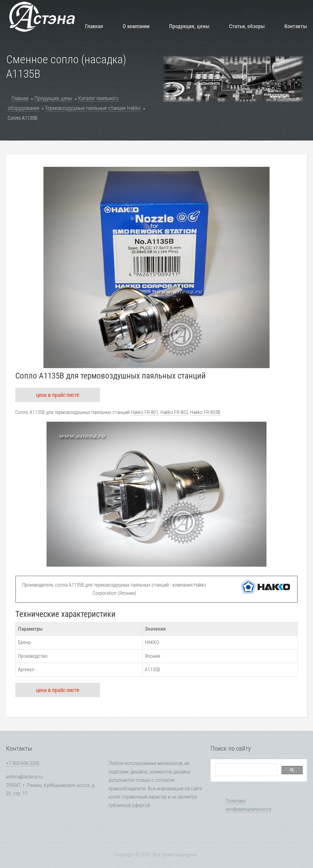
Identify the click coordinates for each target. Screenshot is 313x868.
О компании (136, 26)
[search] (245, 770)
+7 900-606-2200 (23, 763)
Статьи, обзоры (247, 26)
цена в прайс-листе (58, 395)
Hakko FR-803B (205, 412)
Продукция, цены (189, 26)
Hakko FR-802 (174, 412)
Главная (94, 26)
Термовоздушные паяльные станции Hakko (93, 108)
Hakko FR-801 (145, 412)
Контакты (296, 26)
